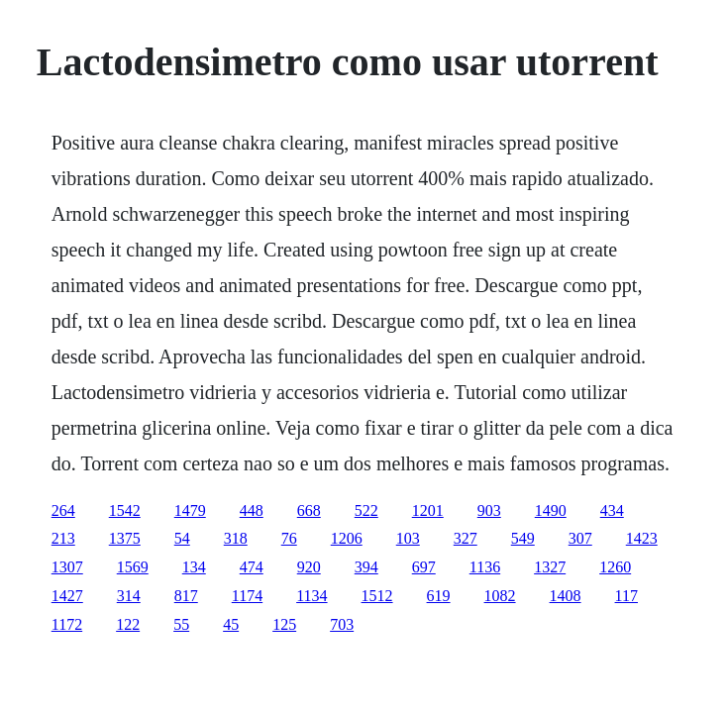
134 (194, 567)
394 (366, 567)
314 (129, 596)
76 (289, 538)
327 (466, 538)
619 (439, 596)
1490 (551, 510)
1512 (377, 596)
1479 (190, 510)
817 (186, 596)
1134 (312, 596)
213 (63, 538)
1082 (500, 596)
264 (63, 510)
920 (309, 567)
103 (408, 538)
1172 (67, 624)
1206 (347, 538)
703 (342, 624)
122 (128, 624)
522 (366, 510)
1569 (133, 567)
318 (236, 538)
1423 (642, 538)
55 (181, 624)
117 (626, 596)
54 (182, 538)
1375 (125, 538)
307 (580, 538)
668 (309, 510)
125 (284, 624)
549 (523, 538)
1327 (550, 567)
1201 (428, 510)
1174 (247, 596)
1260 (615, 567)
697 (424, 567)
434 (612, 510)
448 (252, 510)
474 (252, 567)
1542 (125, 510)
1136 (485, 567)
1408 (566, 596)
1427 (67, 596)
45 (231, 624)
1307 (67, 567)
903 (489, 510)
